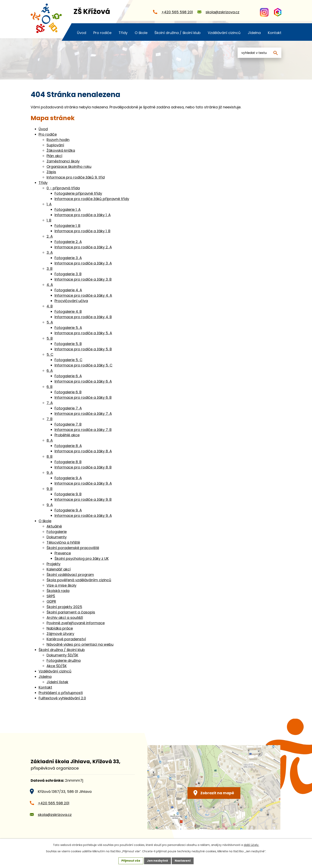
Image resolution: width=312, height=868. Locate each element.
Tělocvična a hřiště (63, 542)
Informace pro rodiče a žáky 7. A (83, 414)
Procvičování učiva (71, 301)
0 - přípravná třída (63, 188)
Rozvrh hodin (58, 140)
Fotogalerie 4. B (68, 312)
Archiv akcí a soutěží (65, 618)
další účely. (251, 845)
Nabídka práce (60, 628)
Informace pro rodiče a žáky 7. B (83, 430)
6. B (50, 387)
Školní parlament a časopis (71, 612)
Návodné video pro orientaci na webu (80, 644)
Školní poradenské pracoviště (73, 548)
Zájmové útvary (60, 634)
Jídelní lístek (57, 682)
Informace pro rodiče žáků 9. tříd (76, 177)
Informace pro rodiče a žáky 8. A (83, 451)
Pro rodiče (48, 134)
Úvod (43, 129)
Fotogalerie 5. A (68, 328)
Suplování (55, 145)
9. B (50, 489)
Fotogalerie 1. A (68, 209)
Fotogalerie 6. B (68, 392)
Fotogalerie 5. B (68, 344)
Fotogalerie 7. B (68, 424)
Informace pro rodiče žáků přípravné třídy (92, 199)
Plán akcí (54, 156)
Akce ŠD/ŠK (57, 666)
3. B (50, 269)
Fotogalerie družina (64, 660)
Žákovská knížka (61, 150)
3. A (50, 252)
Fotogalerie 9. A (68, 478)
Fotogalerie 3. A (68, 258)
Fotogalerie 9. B (68, 494)
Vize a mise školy (61, 585)
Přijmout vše (131, 861)
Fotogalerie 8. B (68, 462)
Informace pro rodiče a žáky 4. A (83, 295)
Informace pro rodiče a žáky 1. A (83, 215)
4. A (50, 285)
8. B (50, 456)
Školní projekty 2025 (64, 607)
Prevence (63, 553)
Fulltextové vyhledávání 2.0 (62, 698)
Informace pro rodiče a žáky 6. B (83, 397)
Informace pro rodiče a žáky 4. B (83, 317)
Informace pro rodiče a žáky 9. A (83, 483)
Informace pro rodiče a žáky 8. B (83, 467)
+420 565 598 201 (54, 803)
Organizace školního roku (69, 167)
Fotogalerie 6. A (68, 376)
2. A (50, 236)
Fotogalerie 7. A (68, 408)
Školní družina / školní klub (62, 650)
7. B (50, 419)
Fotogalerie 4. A (68, 290)
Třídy (43, 183)
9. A (50, 473)
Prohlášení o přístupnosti (61, 693)
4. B (50, 306)
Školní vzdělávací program (70, 575)
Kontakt (45, 687)
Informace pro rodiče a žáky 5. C (83, 365)
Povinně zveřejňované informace (76, 623)
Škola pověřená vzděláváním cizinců (79, 580)
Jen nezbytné (157, 861)
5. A (50, 322)
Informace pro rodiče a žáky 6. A (83, 381)
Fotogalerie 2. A (68, 242)
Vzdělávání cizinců (55, 671)
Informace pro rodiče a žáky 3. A (83, 263)
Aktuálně (54, 526)
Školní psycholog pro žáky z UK (82, 558)
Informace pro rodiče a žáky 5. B (83, 349)
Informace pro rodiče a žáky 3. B (83, 279)
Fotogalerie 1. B (67, 226)
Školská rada (58, 591)
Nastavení (183, 861)
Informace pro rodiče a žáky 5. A (83, 333)
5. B (50, 338)
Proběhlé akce (67, 435)
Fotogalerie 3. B (68, 274)
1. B (49, 220)
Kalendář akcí (59, 569)
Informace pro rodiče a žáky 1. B (82, 231)
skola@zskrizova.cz (55, 815)
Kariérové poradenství (66, 639)
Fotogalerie (57, 532)
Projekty (54, 564)
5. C (50, 354)
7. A (50, 403)
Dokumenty (57, 537)
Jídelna (45, 677)
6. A (50, 371)
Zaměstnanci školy (63, 161)
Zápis (51, 172)
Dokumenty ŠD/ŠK (62, 655)
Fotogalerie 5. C (68, 360)
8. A (50, 440)
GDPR (51, 601)
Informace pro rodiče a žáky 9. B (83, 499)
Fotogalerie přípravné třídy (78, 193)
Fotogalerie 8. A (68, 446)
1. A (49, 204)
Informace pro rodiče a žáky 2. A (83, 247)
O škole (45, 521)
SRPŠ (51, 596)
